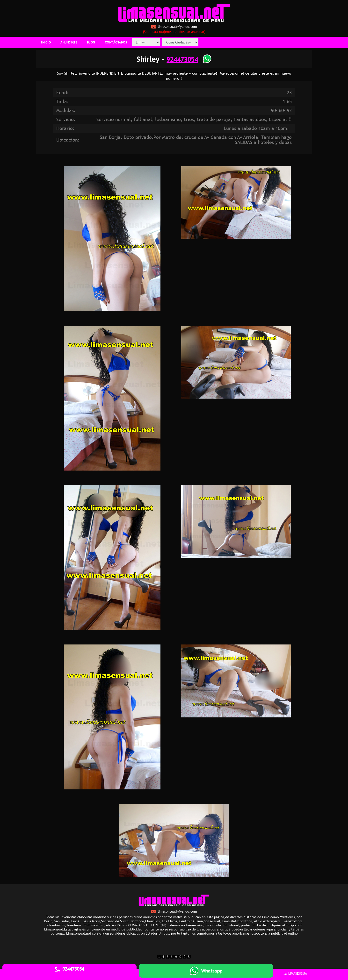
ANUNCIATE (69, 42)
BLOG (91, 42)
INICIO (46, 42)
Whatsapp (206, 971)
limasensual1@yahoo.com (174, 27)
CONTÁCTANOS (116, 42)
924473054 (182, 59)
